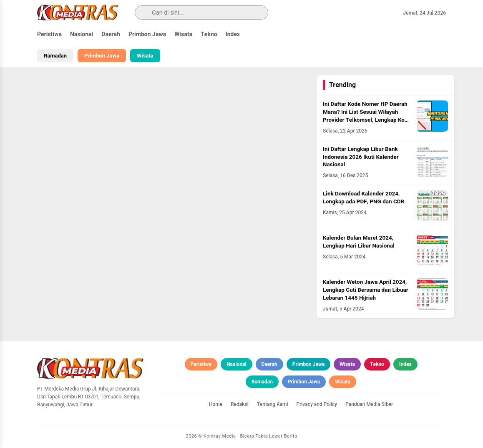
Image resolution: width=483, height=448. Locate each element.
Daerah (111, 34)
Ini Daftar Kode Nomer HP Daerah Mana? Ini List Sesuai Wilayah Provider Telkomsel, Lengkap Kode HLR (367, 116)
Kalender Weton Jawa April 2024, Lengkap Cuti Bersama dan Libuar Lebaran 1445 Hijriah (366, 290)
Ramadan (55, 56)
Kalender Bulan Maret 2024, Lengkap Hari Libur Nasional (359, 242)
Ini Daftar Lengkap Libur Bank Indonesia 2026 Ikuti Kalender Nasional (361, 157)
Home (216, 404)
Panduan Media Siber (369, 404)
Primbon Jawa (147, 34)
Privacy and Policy (317, 404)
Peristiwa (49, 34)
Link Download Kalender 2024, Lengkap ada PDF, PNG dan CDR (364, 198)
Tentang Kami (273, 404)
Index (233, 34)
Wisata (183, 34)
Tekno (209, 34)
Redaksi (240, 404)
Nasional (82, 34)
